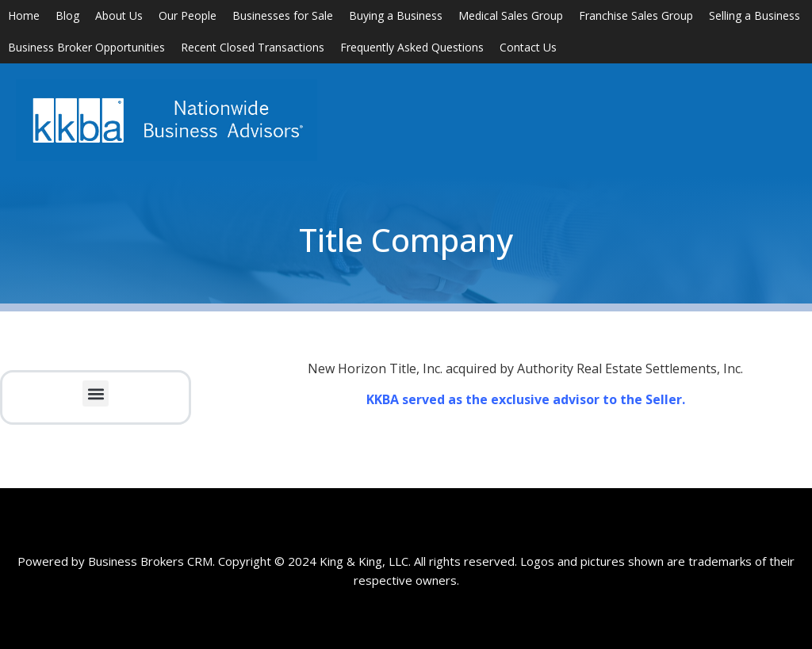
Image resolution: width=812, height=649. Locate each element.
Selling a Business (755, 15)
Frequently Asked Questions (412, 47)
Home (24, 15)
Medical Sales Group (511, 15)
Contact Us (528, 47)
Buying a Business (396, 15)
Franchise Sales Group (636, 15)
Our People (188, 15)
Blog (67, 15)
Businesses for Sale (283, 15)
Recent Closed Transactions (253, 47)
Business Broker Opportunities (86, 47)
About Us (119, 15)
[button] (96, 393)
